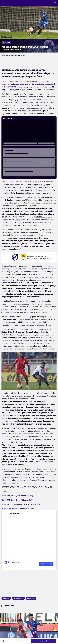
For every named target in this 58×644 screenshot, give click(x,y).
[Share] (4, 641)
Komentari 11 (19, 641)
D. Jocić (6, 43)
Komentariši (43, 641)
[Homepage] (55, 3)
